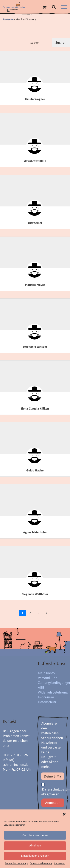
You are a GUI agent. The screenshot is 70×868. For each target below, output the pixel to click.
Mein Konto (46, 673)
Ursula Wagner (35, 99)
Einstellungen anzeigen (35, 856)
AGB (41, 687)
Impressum (60, 863)
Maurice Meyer (35, 285)
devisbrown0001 (35, 161)
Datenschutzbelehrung (16, 863)
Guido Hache (35, 470)
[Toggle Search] (54, 7)
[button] (64, 814)
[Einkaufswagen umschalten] (44, 7)
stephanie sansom (35, 347)
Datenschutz (47, 702)
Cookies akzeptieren (35, 835)
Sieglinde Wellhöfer (35, 594)
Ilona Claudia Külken (35, 408)
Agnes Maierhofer (35, 532)
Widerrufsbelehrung (53, 692)
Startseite (8, 19)
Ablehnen (35, 845)
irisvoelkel (35, 223)
